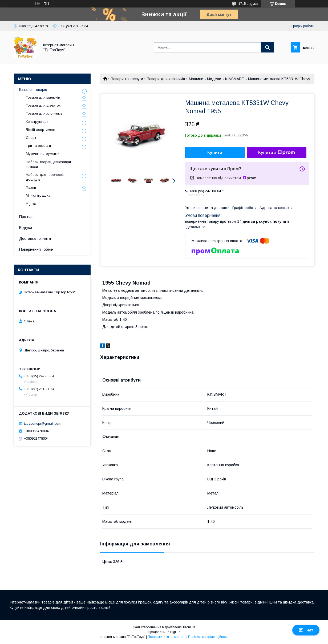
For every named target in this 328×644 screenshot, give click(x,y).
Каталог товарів (33, 90)
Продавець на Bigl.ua (164, 632)
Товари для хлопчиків (166, 79)
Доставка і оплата (35, 238)
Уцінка (31, 204)
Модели (214, 79)
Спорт (31, 138)
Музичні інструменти (43, 154)
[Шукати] (268, 47)
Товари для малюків (43, 97)
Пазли (31, 187)
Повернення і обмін (36, 249)
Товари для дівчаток (43, 105)
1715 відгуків (248, 4)
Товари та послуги (127, 79)
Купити (215, 153)
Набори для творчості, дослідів (45, 177)
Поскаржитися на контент (167, 637)
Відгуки (26, 228)
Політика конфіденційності (208, 637)
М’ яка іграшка (38, 195)
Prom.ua (189, 627)
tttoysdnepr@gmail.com (43, 424)
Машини (196, 79)
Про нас (26, 217)
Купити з (277, 153)
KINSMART (235, 79)
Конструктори (37, 122)
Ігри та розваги (38, 146)
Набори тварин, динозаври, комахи (49, 164)
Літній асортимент (41, 130)
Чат (306, 630)
